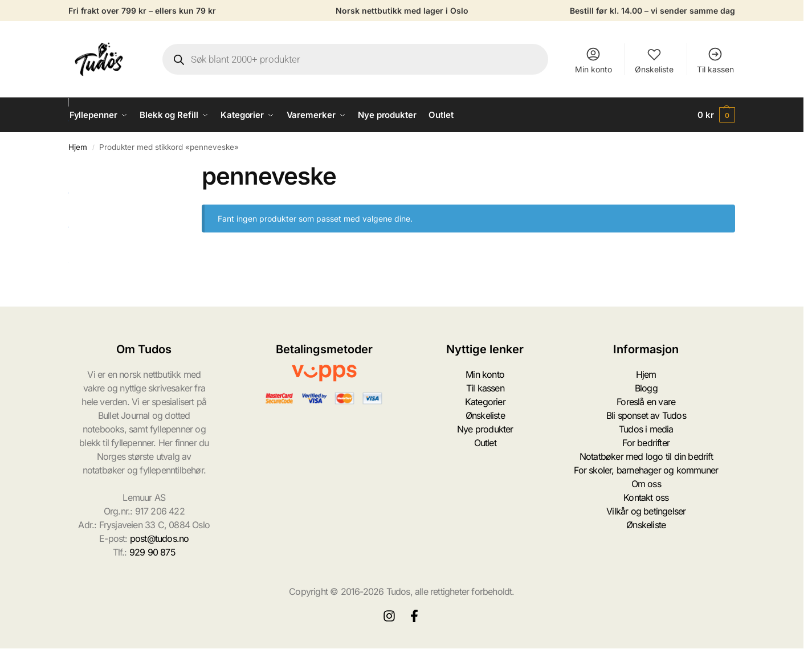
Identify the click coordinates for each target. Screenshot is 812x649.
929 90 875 (152, 552)
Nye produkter (485, 429)
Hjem (78, 147)
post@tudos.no (160, 538)
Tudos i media (646, 429)
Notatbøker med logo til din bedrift (646, 456)
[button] (716, 115)
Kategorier (485, 402)
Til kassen (715, 60)
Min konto (593, 60)
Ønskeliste (654, 60)
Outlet (485, 443)
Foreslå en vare (646, 402)
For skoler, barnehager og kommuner (646, 470)
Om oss (646, 484)
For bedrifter (646, 443)
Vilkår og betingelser (646, 511)
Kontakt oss (646, 497)
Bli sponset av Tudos (646, 415)
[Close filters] (172, 169)
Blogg (646, 388)
